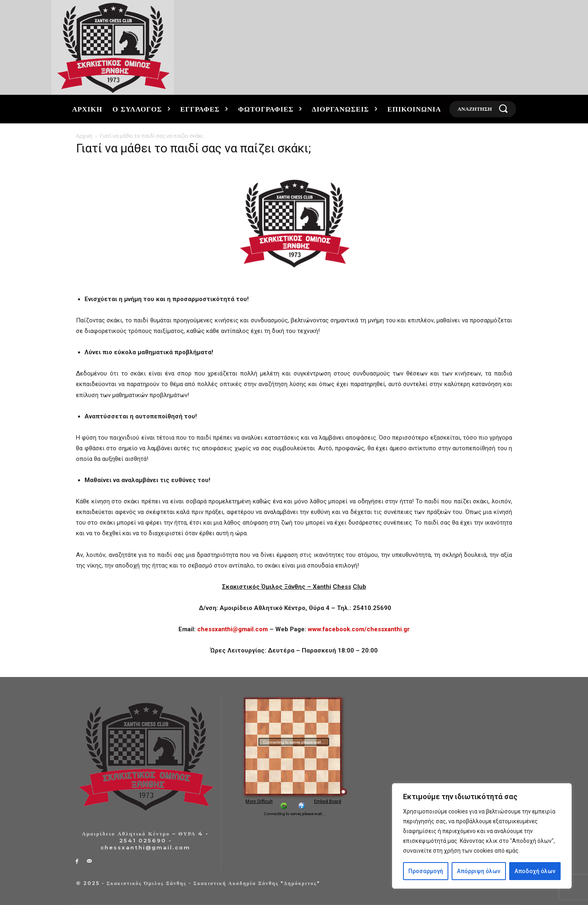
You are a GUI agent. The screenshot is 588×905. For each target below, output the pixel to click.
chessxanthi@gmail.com (233, 629)
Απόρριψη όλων (479, 871)
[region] (482, 836)
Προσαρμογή (426, 871)
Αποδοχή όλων (535, 871)
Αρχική (84, 136)
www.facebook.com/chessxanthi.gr (359, 629)
